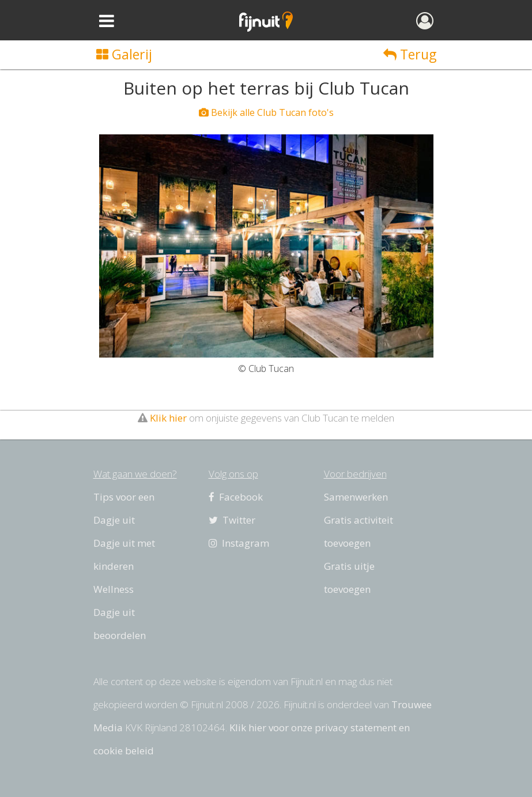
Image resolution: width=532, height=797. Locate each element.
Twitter (232, 520)
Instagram (239, 543)
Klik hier (168, 418)
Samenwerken (356, 497)
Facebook (236, 497)
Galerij (124, 54)
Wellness (114, 589)
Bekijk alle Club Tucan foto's (266, 112)
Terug (410, 54)
